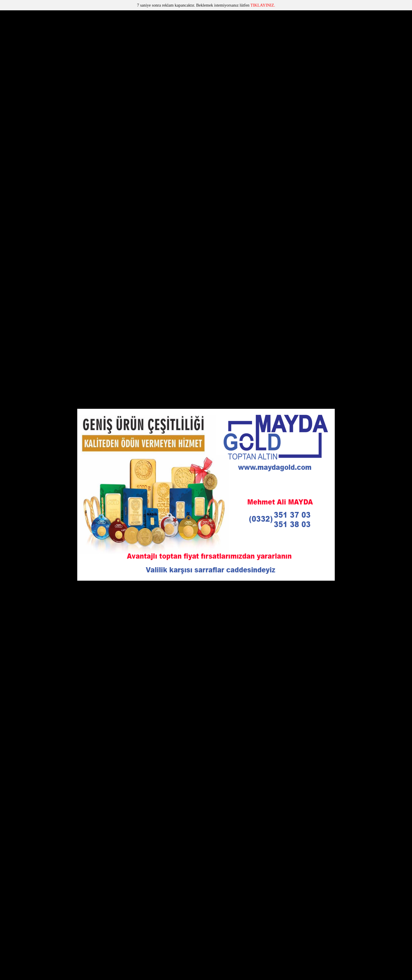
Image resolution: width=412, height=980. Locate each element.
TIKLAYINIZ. (263, 5)
